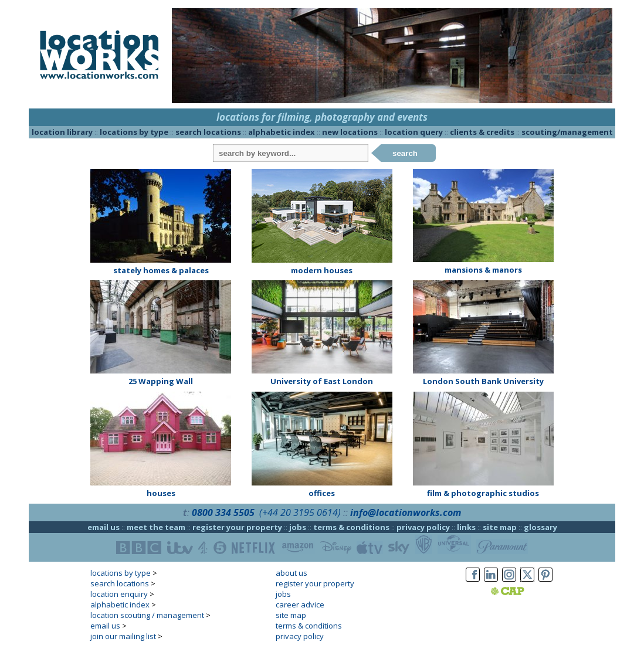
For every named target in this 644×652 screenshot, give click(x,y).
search (405, 153)
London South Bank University (483, 381)
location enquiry (119, 594)
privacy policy (423, 527)
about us (292, 573)
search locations (208, 132)
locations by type (134, 132)
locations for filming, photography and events (322, 117)
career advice (300, 605)
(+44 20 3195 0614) (300, 512)
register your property (237, 527)
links (466, 527)
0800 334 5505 (223, 512)
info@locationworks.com (406, 512)
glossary (540, 527)
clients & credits (482, 132)
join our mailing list (123, 636)
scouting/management (567, 132)
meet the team (156, 527)
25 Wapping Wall (161, 381)
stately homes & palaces (161, 270)
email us (104, 527)
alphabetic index (282, 132)
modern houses (322, 270)
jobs (298, 527)
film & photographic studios (483, 493)
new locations (350, 132)
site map (500, 527)
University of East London (322, 381)
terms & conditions (351, 527)
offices (322, 493)
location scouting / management (147, 615)
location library (62, 132)
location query (414, 132)
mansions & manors (483, 270)
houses (161, 493)
